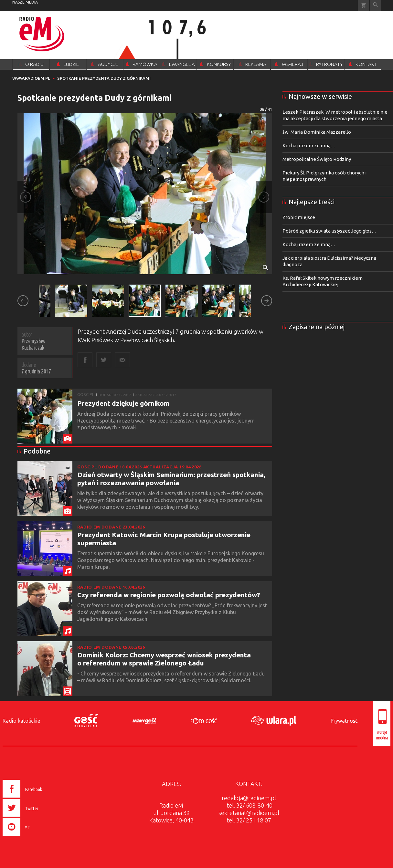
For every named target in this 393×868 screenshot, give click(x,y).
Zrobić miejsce (299, 217)
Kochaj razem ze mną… (309, 146)
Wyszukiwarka (375, 5)
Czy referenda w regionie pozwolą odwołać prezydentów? (169, 595)
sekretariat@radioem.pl (249, 813)
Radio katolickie (21, 721)
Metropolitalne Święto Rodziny (317, 159)
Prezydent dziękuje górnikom (123, 403)
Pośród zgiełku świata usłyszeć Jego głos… (329, 231)
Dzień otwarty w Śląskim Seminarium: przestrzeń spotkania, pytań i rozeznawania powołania (171, 479)
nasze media (25, 2)
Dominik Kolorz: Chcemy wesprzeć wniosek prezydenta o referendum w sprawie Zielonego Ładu (164, 659)
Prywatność (344, 721)
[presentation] (36, 837)
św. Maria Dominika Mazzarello (317, 132)
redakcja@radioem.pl (249, 798)
